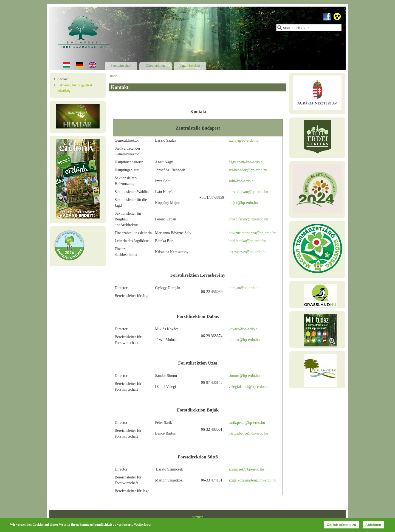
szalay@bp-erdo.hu (243, 140)
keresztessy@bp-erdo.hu (247, 252)
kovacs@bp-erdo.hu (244, 329)
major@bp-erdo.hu (243, 203)
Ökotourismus (156, 66)
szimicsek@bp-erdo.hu (246, 469)
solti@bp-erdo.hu (242, 181)
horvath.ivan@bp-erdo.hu (248, 192)
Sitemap (197, 517)
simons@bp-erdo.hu (244, 376)
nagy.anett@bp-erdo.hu (246, 162)
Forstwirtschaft (121, 66)
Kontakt (63, 79)
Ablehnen (373, 525)
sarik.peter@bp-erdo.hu (247, 423)
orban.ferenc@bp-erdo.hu (248, 219)
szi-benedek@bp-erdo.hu (248, 170)
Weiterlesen (143, 525)
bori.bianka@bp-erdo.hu (247, 241)
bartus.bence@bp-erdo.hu (248, 433)
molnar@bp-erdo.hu (244, 340)
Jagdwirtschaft (190, 66)
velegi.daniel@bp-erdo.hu (249, 387)
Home (113, 76)
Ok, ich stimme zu (341, 525)
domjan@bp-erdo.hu (244, 288)
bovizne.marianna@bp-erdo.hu (252, 233)
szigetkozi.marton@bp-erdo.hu (252, 480)
